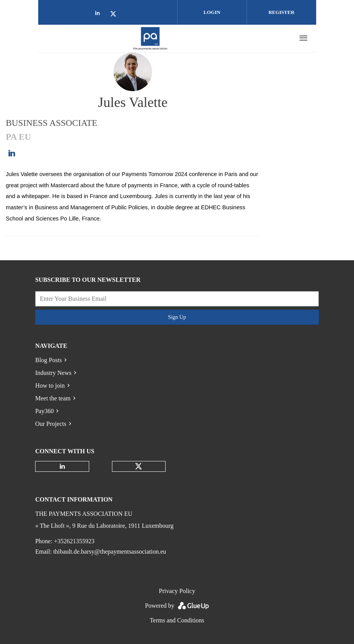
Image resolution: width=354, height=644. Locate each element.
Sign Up (177, 317)
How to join (50, 386)
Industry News (53, 373)
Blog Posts (48, 360)
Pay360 (44, 411)
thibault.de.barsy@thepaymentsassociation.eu (110, 552)
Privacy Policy (177, 591)
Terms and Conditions (177, 620)
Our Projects (51, 424)
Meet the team (53, 398)
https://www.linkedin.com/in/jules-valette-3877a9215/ (12, 153)
